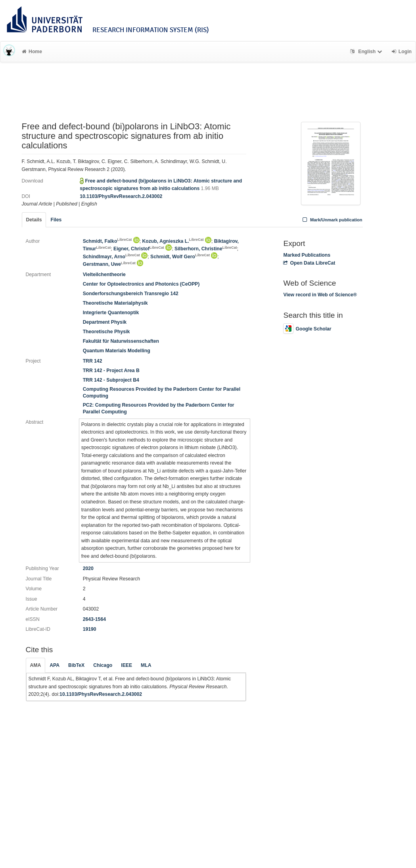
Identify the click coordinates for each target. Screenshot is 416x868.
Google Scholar (307, 329)
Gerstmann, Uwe (109, 264)
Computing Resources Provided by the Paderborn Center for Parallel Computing (162, 393)
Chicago (103, 665)
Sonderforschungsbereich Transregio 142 (131, 294)
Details (34, 220)
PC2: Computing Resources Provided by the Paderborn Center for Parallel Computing (159, 408)
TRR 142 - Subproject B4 (111, 380)
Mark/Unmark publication (331, 220)
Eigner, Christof (139, 249)
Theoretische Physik (106, 332)
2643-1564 (94, 619)
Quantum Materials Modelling (117, 351)
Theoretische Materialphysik (115, 303)
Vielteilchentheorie (104, 275)
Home (32, 52)
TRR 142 (93, 361)
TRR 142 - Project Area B (111, 371)
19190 (90, 629)
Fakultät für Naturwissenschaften (121, 341)
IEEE (127, 665)
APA (55, 665)
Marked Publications (307, 255)
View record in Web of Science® (320, 295)
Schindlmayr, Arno (111, 257)
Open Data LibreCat (309, 263)
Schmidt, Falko (107, 241)
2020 (88, 568)
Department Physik (105, 322)
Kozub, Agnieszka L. (173, 241)
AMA (36, 665)
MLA (146, 665)
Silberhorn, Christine (206, 249)
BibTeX (76, 665)
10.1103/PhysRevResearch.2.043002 (121, 196)
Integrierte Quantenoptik (111, 313)
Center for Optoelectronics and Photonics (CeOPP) (141, 284)
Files (56, 220)
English (367, 52)
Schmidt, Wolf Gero (180, 257)
